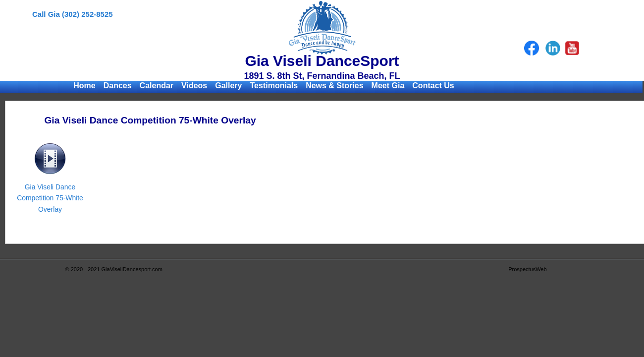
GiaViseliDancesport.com (132, 269)
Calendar (157, 86)
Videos (194, 86)
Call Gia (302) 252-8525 (73, 14)
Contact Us (433, 86)
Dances (118, 86)
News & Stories (334, 86)
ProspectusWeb (527, 269)
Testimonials (274, 86)
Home (84, 86)
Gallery (228, 86)
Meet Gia (388, 86)
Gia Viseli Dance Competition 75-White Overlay (50, 198)
